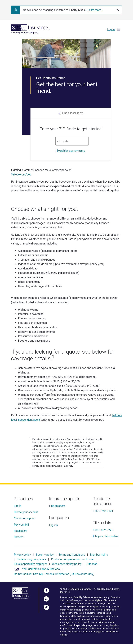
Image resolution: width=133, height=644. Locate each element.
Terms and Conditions (72, 555)
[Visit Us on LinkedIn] (46, 598)
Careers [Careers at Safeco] (19, 537)
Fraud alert (20, 531)
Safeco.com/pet (21, 175)
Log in (111, 29)
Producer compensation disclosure (72, 559)
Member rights (99, 555)
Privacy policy (22, 555)
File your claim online (106, 536)
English (53, 525)
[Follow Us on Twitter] (46, 607)
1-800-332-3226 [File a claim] (103, 530)
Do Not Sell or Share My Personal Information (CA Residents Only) (54, 574)
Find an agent (57, 506)
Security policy (45, 555)
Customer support (25, 518)
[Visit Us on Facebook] (46, 590)
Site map (92, 564)
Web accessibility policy (67, 564)
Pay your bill (21, 525)
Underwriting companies (31, 559)
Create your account (26, 512)
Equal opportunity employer (30, 564)
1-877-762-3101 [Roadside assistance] (103, 511)
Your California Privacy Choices (41, 569)
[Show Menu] (119, 29)
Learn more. (95, 10)
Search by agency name (71, 151)
